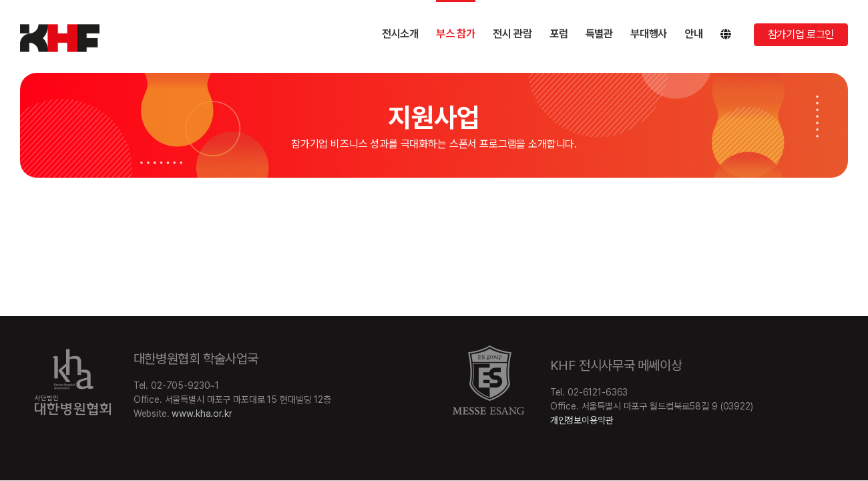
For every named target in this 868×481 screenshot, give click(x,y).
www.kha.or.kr (202, 414)
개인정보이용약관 (582, 420)
